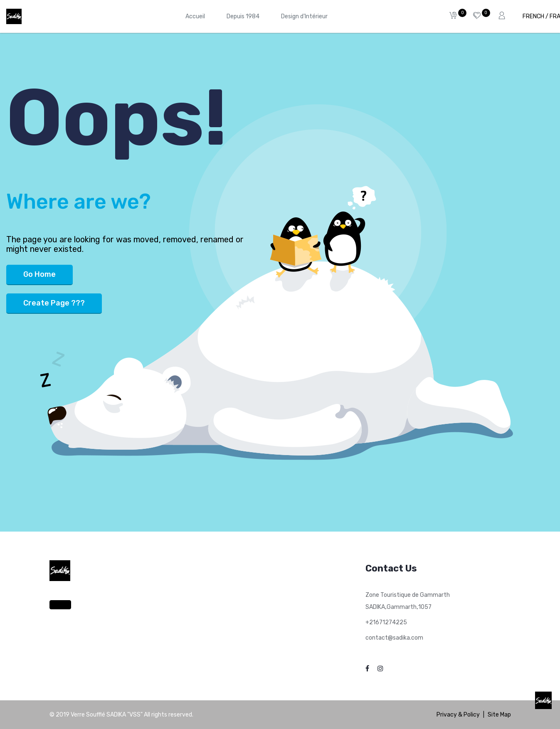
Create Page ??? (54, 303)
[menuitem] (195, 16)
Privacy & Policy (458, 715)
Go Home (39, 274)
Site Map (499, 715)
